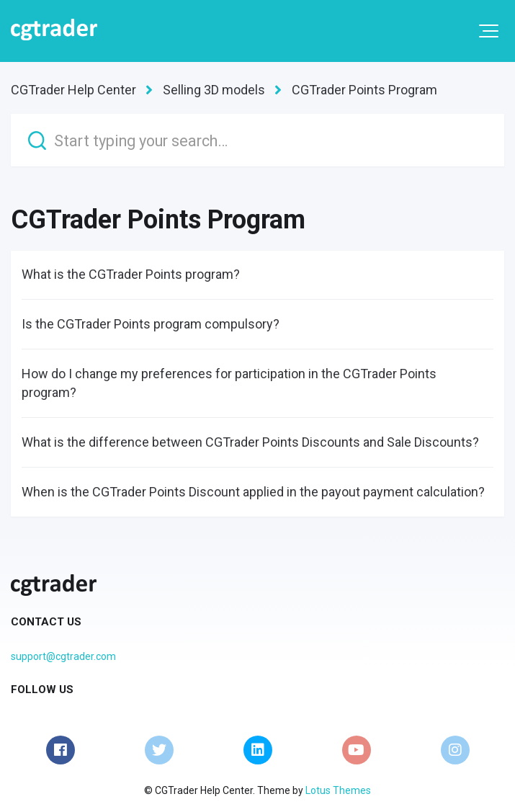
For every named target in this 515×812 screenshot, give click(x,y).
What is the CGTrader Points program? (131, 274)
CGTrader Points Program (364, 90)
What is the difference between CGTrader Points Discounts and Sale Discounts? (250, 442)
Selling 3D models (214, 90)
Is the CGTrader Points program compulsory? (151, 324)
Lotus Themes (338, 790)
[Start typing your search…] (257, 140)
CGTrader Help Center (73, 90)
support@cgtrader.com (63, 656)
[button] (489, 31)
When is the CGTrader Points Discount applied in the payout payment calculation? (253, 492)
